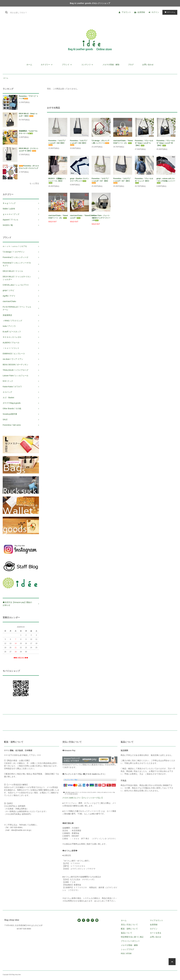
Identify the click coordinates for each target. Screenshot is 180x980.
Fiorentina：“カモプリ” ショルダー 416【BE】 (57, 143)
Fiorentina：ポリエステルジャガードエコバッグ (29, 167)
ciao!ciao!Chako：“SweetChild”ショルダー (79, 217)
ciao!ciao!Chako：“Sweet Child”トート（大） (58, 217)
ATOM (129, 953)
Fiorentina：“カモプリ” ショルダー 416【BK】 (79, 143)
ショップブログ (127, 949)
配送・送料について (129, 929)
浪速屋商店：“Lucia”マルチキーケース (28, 132)
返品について (127, 933)
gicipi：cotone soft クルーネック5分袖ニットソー (166, 181)
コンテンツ (88, 65)
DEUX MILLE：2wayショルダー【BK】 (28, 115)
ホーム (29, 65)
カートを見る (156, 933)
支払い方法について (129, 925)
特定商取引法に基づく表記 (132, 937)
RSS (123, 953)
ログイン (155, 12)
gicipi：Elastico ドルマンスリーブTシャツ (79, 180)
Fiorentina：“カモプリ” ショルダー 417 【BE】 (100, 181)
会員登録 (141, 12)
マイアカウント (156, 920)
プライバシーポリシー (130, 941)
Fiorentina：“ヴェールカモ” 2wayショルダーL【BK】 (144, 143)
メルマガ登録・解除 (111, 65)
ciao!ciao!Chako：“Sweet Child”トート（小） (123, 142)
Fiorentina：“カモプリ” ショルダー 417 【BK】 (122, 181)
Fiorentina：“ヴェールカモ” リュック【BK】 (144, 181)
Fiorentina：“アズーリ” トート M (29, 97)
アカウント (126, 12)
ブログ (131, 65)
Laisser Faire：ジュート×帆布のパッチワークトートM (101, 218)
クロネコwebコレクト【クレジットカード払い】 (83, 798)
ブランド (67, 65)
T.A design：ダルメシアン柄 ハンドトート (100, 142)
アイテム (169, 12)
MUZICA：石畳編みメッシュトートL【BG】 (57, 181)
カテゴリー (47, 65)
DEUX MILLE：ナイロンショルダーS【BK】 (29, 150)
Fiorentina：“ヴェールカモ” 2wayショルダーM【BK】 (166, 143)
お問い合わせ (148, 65)
